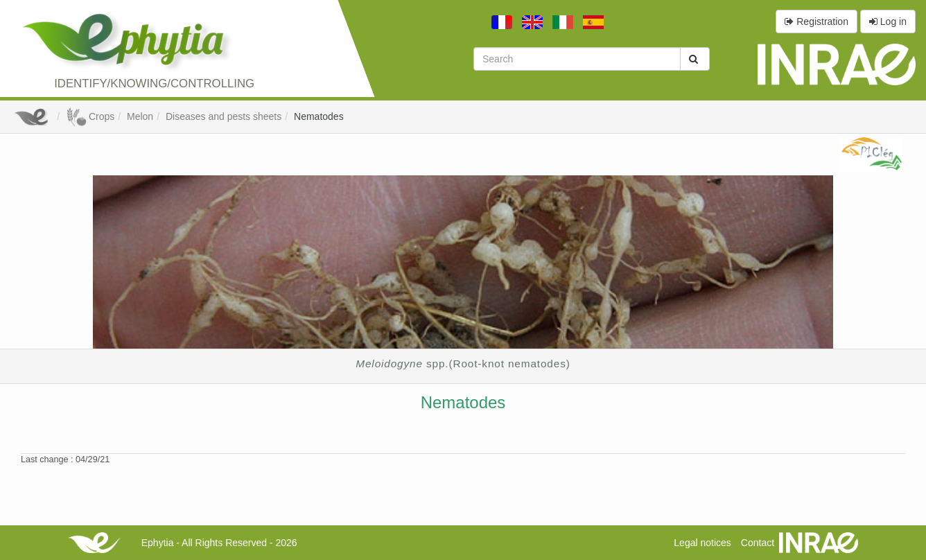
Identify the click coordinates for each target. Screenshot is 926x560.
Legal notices (702, 543)
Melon (140, 116)
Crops (90, 116)
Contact (758, 543)
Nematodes (319, 116)
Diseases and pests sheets (224, 116)
